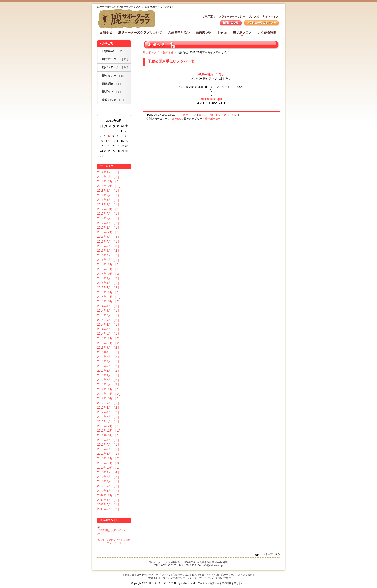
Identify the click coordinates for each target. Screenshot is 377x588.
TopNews (113, 51)
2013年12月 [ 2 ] (109, 338)
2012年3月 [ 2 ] (108, 412)
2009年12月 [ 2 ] (109, 495)
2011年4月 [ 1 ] (108, 454)
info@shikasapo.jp (213, 566)
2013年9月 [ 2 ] (108, 348)
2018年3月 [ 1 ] (108, 200)
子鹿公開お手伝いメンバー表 (171, 61)
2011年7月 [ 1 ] (108, 445)
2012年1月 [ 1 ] (108, 422)
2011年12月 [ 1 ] (109, 426)
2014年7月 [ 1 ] (108, 315)
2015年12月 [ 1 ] (109, 264)
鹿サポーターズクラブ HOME (128, 19)
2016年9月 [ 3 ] (108, 237)
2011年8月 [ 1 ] (108, 440)
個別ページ (190, 115)
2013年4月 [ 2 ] (108, 371)
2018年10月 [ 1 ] (109, 186)
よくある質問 (267, 33)
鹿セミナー (113, 76)
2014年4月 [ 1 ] (108, 325)
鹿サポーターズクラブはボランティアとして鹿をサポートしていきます (136, 7)
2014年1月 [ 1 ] (108, 334)
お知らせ (106, 33)
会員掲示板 (204, 33)
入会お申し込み (179, 33)
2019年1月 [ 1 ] (108, 177)
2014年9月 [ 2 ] (108, 306)
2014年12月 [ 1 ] (109, 292)
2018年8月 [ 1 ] (108, 191)
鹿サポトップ (151, 52)
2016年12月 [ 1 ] (109, 232)
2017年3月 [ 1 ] (108, 223)
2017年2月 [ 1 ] (108, 228)
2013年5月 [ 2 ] (108, 366)
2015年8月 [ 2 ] (108, 278)
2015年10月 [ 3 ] (109, 274)
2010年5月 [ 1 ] (108, 486)
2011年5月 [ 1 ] (108, 449)
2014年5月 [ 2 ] (108, 320)
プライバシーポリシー (231, 17)
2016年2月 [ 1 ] (108, 255)
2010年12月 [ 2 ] (109, 458)
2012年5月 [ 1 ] (108, 403)
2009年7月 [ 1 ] (108, 505)
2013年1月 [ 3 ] (108, 384)
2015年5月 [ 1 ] (108, 283)
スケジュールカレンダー (261, 23)
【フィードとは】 (114, 543)
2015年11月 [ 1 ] (109, 269)
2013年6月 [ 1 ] (108, 361)
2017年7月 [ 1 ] (108, 214)
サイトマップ (270, 17)
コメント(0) (206, 115)
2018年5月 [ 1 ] (108, 195)
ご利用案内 (208, 17)
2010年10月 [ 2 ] (109, 468)
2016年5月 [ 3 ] (108, 246)
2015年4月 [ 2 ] (108, 288)
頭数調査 (111, 84)
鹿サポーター (115, 59)
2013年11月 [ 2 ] (109, 343)
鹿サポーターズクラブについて (140, 33)
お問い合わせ (231, 23)
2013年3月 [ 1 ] (108, 375)
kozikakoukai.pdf (211, 99)
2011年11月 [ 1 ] (109, 431)
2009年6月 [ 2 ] (108, 509)
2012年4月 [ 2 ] (108, 408)
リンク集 (253, 17)
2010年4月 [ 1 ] (108, 491)
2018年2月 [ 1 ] (108, 205)
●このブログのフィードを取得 (114, 540)
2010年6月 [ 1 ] (108, 481)
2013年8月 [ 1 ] (108, 352)
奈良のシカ (113, 100)
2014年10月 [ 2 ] (109, 301)
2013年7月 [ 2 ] (108, 357)
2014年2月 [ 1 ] (108, 329)
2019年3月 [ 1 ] (108, 172)
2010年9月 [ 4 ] (108, 472)
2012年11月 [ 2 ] (109, 394)
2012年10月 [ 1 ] (109, 398)
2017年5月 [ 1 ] (108, 218)
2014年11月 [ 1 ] (109, 297)
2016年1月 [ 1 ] (108, 260)
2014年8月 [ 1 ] (108, 311)
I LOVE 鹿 (223, 33)
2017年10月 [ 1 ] (109, 209)
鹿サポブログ (243, 33)
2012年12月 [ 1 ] (109, 389)
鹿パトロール (115, 67)
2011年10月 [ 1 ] (109, 435)
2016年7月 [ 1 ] (108, 242)
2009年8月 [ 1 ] (108, 500)
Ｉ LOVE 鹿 (213, 575)
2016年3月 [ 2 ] (108, 251)
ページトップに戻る (269, 554)
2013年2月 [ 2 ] (108, 380)
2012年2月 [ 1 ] (108, 417)
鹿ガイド (111, 92)
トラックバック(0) (226, 115)
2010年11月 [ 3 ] (109, 463)
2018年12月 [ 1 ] (109, 181)
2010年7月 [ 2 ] (108, 477)
